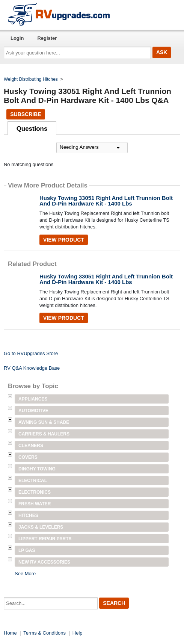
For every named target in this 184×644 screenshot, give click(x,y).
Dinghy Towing (37, 469)
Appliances (33, 399)
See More (25, 574)
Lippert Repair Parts (45, 539)
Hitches (28, 516)
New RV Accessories (44, 562)
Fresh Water (35, 504)
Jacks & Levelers (41, 527)
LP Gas (27, 550)
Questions (32, 129)
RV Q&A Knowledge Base (32, 368)
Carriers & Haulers (44, 434)
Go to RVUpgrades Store (31, 353)
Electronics (35, 492)
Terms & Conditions (44, 633)
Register (47, 38)
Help (78, 633)
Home (10, 633)
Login (17, 38)
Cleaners (31, 446)
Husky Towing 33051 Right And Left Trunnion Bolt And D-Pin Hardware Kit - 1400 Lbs (106, 201)
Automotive (33, 411)
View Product (64, 240)
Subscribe (26, 114)
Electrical (33, 481)
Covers (28, 457)
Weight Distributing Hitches (31, 79)
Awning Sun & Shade (44, 422)
